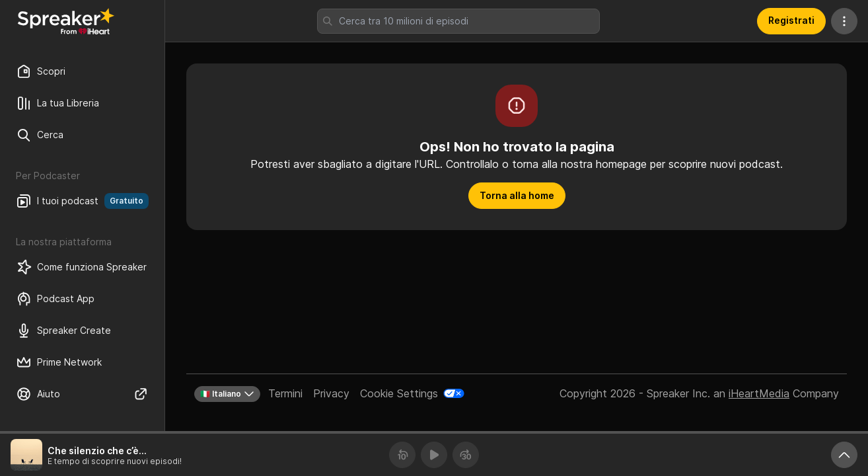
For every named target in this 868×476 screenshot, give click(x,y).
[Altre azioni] (844, 21)
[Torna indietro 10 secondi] (402, 455)
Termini (285, 393)
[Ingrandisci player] (844, 455)
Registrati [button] (791, 20)
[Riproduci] (434, 455)
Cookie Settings (399, 393)
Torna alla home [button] (517, 195)
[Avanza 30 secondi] (466, 455)
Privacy (331, 393)
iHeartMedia (759, 393)
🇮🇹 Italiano (227, 394)
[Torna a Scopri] (66, 21)
